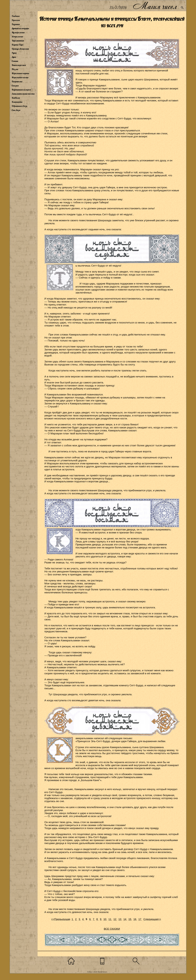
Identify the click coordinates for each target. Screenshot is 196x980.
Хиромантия (18, 41)
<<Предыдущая (61, 919)
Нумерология (18, 32)
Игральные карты (20, 73)
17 (140, 919)
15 (130, 919)
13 (120, 919)
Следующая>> (152, 919)
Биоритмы (17, 81)
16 (135, 919)
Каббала (16, 98)
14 (125, 919)
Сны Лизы (16, 110)
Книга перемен (19, 65)
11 (110, 919)
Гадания (16, 24)
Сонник (15, 61)
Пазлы (15, 69)
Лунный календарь (20, 28)
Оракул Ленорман (20, 49)
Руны (14, 53)
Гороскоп (16, 20)
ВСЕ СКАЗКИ (112, 929)
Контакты (17, 102)
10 (105, 919)
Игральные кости (20, 77)
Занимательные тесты (23, 94)
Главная (16, 16)
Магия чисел (155, 6)
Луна (14, 57)
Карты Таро (18, 45)
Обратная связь (20, 106)
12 (115, 919)
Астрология (17, 37)
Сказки (15, 86)
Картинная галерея (21, 90)
